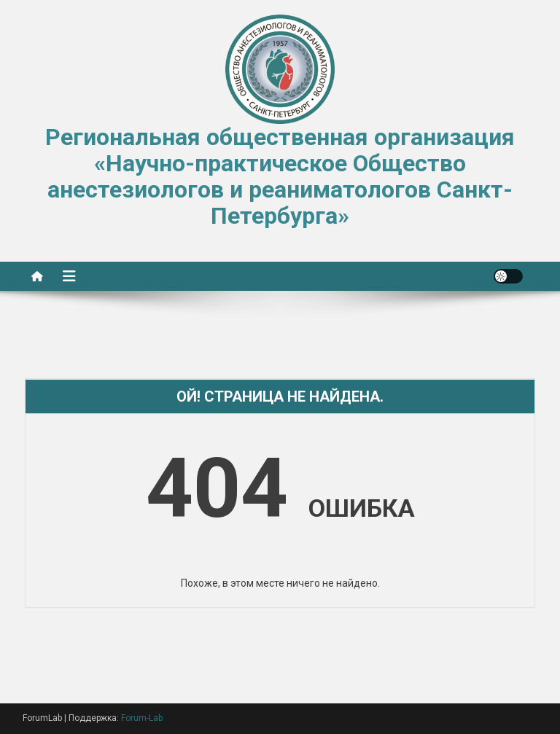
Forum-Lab (142, 718)
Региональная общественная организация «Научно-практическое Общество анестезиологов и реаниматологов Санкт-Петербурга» (280, 176)
